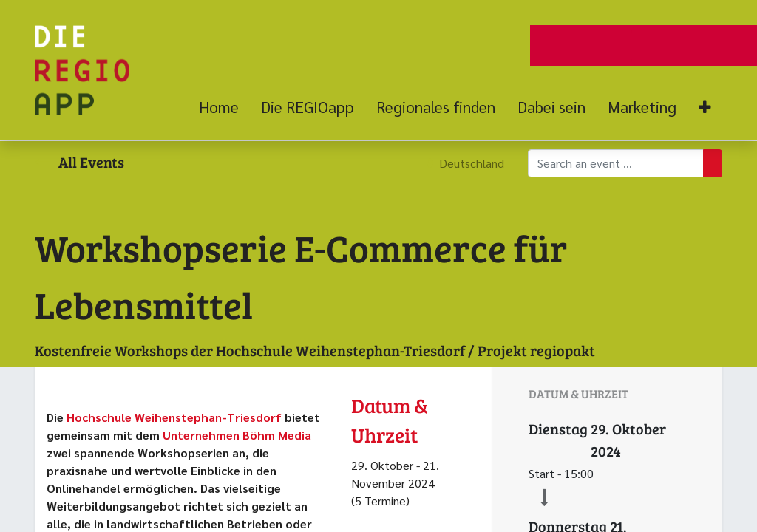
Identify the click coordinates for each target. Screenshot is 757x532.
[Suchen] (713, 163)
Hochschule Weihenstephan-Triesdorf (176, 417)
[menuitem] (224, 107)
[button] (705, 108)
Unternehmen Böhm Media (237, 435)
